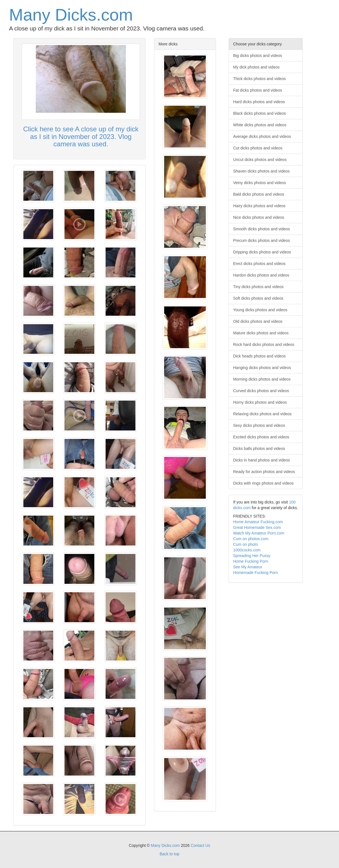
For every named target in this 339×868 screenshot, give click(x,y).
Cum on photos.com (251, 539)
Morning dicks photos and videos (262, 379)
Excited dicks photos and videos (261, 437)
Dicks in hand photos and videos (262, 460)
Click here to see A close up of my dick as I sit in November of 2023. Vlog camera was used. (81, 136)
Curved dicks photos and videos (261, 391)
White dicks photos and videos (260, 125)
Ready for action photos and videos (264, 472)
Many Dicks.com (71, 15)
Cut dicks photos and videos (258, 148)
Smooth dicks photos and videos (262, 229)
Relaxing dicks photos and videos (262, 414)
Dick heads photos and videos (259, 356)
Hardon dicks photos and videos (261, 275)
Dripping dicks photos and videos (262, 252)
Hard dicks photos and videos (259, 102)
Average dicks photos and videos (262, 136)
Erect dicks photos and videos (259, 264)
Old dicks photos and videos (258, 321)
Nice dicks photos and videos (259, 217)
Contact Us (200, 845)
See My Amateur (248, 567)
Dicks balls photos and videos (259, 449)
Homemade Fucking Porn (256, 573)
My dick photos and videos (256, 67)
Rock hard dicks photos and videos (264, 344)
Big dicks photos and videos (258, 56)
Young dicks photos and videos (260, 310)
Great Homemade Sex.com (257, 527)
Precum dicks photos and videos (262, 240)
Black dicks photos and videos (260, 113)
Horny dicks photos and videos (260, 402)
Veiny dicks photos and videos (260, 183)
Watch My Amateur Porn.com (259, 533)
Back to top (169, 854)
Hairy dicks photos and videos (259, 206)
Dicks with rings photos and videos (263, 483)
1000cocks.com (247, 550)
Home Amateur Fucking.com (258, 522)
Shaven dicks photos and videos (261, 171)
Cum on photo (246, 544)
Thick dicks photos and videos (259, 79)
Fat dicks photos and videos (258, 90)
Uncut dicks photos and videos (260, 160)
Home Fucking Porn (251, 561)
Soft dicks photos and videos (258, 298)
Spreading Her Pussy (252, 556)
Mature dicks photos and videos (261, 333)
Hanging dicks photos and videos (262, 368)
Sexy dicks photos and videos (259, 425)
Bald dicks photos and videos (259, 194)
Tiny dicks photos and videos (258, 287)
